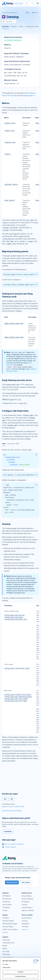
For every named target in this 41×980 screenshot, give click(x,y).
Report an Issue (7, 806)
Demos (5, 949)
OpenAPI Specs (27, 907)
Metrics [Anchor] (6, 103)
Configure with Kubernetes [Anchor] (15, 411)
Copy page (8, 21)
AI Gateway (6, 902)
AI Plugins (6, 918)
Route (12, 95)
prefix (15, 403)
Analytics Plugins (8, 921)
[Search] (27, 3)
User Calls (6, 951)
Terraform (25, 927)
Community (6, 940)
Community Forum (8, 943)
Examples (14, 26)
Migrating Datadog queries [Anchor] (15, 251)
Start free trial (12, 882)
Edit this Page (19, 806)
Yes (5, 799)
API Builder (6, 907)
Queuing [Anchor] (6, 524)
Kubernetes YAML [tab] (13, 444)
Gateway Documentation (13, 40)
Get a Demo (26, 882)
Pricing (5, 910)
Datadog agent (28, 95)
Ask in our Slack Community (13, 844)
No (12, 799)
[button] (36, 274)
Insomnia (25, 905)
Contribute (8, 831)
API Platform (7, 896)
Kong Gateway (27, 896)
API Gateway (7, 899)
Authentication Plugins (10, 924)
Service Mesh (7, 905)
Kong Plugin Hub (12, 13)
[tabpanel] (20, 483)
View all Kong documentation (12, 811)
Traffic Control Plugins (10, 929)
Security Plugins (8, 927)
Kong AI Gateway (27, 899)
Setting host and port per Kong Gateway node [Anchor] (17, 295)
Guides (21, 26)
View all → (6, 932)
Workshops (6, 954)
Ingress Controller (28, 910)
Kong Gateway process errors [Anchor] (17, 380)
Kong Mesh (26, 902)
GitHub (5, 946)
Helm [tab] (4, 444)
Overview (5, 26)
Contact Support (9, 847)
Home (4, 13)
